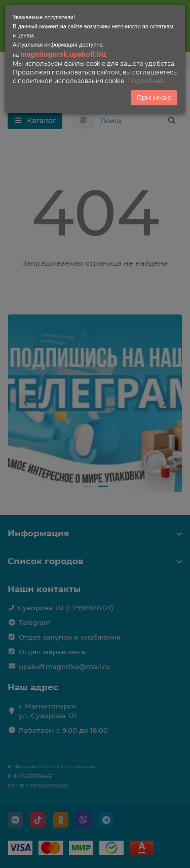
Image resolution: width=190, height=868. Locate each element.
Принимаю (154, 97)
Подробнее (145, 81)
